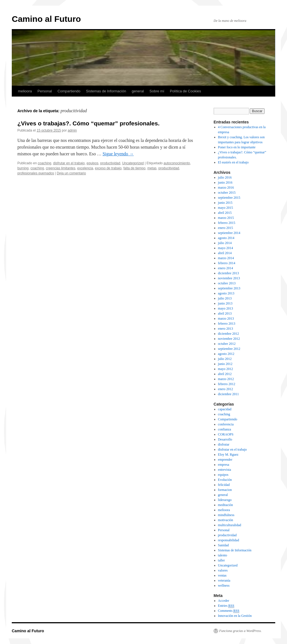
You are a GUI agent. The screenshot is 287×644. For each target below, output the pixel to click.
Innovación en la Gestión (235, 616)
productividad (110, 163)
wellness (224, 586)
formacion (225, 490)
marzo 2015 (226, 218)
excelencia (85, 168)
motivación (226, 520)
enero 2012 (226, 389)
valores (223, 570)
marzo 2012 (226, 379)
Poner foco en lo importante (237, 147)
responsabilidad (229, 540)
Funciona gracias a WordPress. (240, 631)
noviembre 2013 (229, 278)
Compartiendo (69, 91)
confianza (225, 429)
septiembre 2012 (229, 349)
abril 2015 (225, 213)
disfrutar (224, 444)
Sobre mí (157, 91)
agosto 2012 (226, 354)
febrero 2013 (227, 324)
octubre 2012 (227, 344)
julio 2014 (225, 243)
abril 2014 (225, 253)
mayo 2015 (226, 208)
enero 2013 (226, 329)
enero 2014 (226, 268)
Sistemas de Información (106, 91)
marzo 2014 (226, 258)
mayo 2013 (226, 308)
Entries (226, 606)
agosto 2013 (226, 293)
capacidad (225, 409)
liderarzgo (225, 500)
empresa (224, 465)
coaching (45, 163)
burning (23, 168)
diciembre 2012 (229, 334)
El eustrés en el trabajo (233, 162)
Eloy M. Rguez (228, 455)
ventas (222, 575)
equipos (92, 163)
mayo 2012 (226, 369)
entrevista (225, 470)
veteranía (224, 580)
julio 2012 (225, 359)
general (138, 91)
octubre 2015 (227, 193)
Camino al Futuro (46, 19)
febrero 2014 (227, 263)
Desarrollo (225, 439)
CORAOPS (226, 434)
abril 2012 (225, 374)
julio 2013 (225, 298)
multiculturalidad (230, 525)
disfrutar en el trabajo (69, 163)
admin (72, 130)
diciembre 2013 (229, 273)
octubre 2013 (227, 283)
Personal (45, 91)
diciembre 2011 (229, 394)
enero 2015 (226, 228)
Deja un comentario (71, 173)
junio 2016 (225, 182)
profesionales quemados (36, 173)
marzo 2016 (226, 188)
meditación (225, 505)
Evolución (225, 480)
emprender (225, 460)
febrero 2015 (227, 223)
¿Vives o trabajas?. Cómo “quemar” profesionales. (88, 123)
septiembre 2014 (229, 233)
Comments (229, 611)
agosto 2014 (226, 238)
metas (152, 168)
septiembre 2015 (229, 198)
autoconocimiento (177, 163)
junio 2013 (225, 303)
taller (222, 560)
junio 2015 (225, 203)
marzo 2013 (226, 319)
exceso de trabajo (108, 168)
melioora (25, 91)
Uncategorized (133, 163)
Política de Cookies (185, 91)
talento (223, 555)
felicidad (224, 485)
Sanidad (224, 545)
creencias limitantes (60, 168)
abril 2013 (225, 313)
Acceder (224, 601)
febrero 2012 (227, 384)
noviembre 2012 (229, 339)
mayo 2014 (226, 248)
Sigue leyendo (118, 154)
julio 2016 (225, 177)
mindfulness (226, 515)
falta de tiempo (134, 168)
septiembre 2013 (229, 288)
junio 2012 (225, 364)
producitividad (169, 168)
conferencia (226, 424)
